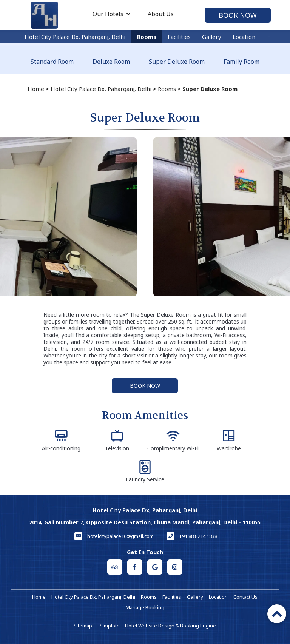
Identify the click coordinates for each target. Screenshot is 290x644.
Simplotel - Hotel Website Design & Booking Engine (158, 626)
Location (244, 37)
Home (36, 89)
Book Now (238, 15)
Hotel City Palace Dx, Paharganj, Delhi (75, 37)
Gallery (212, 37)
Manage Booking (145, 607)
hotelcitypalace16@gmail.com (120, 536)
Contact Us (245, 597)
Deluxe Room (111, 62)
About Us (161, 14)
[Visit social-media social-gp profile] (155, 567)
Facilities (179, 37)
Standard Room (52, 62)
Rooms (147, 37)
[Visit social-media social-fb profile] (135, 567)
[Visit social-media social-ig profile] (175, 567)
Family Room (241, 62)
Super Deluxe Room (177, 62)
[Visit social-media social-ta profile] (115, 567)
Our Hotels (111, 14)
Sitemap (83, 626)
